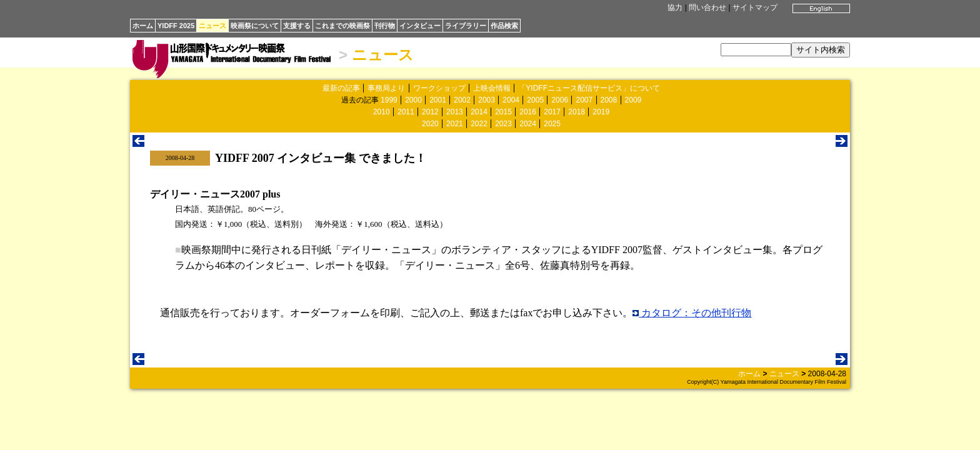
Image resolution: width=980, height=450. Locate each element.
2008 (609, 100)
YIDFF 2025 (176, 26)
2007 (584, 100)
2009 (633, 100)
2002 (462, 100)
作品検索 (504, 26)
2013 (455, 112)
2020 (430, 124)
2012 (430, 112)
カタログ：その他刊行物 (692, 313)
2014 (479, 112)
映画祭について (255, 26)
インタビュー (420, 26)
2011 (406, 112)
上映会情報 (492, 88)
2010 (382, 112)
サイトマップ (755, 7)
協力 (675, 7)
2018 (577, 112)
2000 (413, 100)
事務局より (386, 88)
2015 (503, 112)
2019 (601, 112)
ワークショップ (439, 88)
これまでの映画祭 (342, 26)
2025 (552, 124)
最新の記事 (341, 88)
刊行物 (385, 26)
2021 (455, 124)
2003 (487, 100)
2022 (479, 124)
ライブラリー (466, 26)
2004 (511, 100)
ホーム (143, 26)
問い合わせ (707, 7)
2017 (552, 112)
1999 (389, 100)
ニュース (212, 26)
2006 (560, 100)
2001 (438, 100)
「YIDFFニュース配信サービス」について (589, 88)
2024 (528, 124)
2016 (528, 112)
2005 (535, 100)
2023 (503, 124)
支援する (297, 26)
